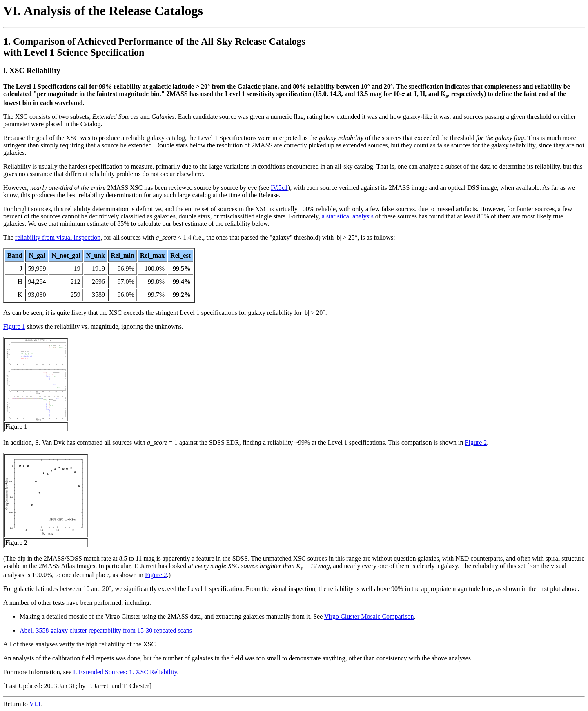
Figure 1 (14, 327)
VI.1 (35, 704)
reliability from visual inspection (58, 237)
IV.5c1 (279, 188)
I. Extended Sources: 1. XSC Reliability (125, 672)
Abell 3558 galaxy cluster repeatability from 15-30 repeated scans (106, 630)
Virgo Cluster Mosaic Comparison (369, 616)
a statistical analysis (348, 216)
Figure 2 (476, 442)
